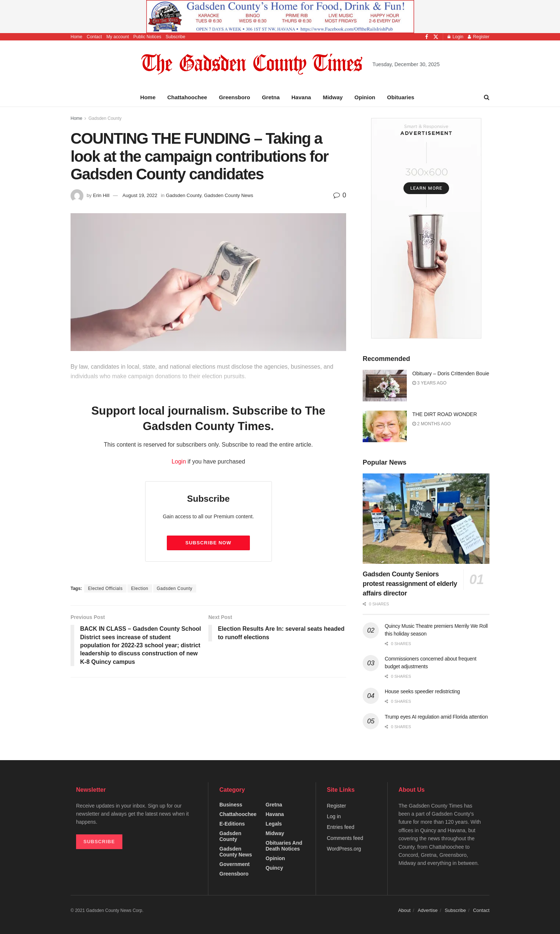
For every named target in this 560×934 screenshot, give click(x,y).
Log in (334, 816)
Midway (333, 97)
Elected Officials (105, 588)
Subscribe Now (209, 543)
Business (231, 805)
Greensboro (235, 97)
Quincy (274, 868)
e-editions (232, 824)
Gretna (271, 97)
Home (76, 37)
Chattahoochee (187, 97)
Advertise (428, 910)
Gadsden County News (229, 195)
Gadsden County (105, 118)
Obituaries (401, 97)
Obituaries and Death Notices (284, 846)
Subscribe (175, 37)
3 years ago (429, 383)
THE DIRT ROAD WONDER (445, 414)
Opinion (365, 97)
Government (234, 864)
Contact (94, 37)
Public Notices (147, 37)
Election (140, 588)
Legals (274, 824)
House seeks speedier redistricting (422, 691)
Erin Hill (101, 195)
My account (117, 37)
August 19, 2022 (140, 195)
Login (455, 37)
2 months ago (432, 424)
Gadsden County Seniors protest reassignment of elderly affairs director (410, 584)
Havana (301, 97)
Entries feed (341, 827)
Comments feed (345, 838)
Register (479, 37)
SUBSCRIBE (99, 842)
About (404, 910)
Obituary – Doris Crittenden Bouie (451, 373)
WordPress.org (344, 849)
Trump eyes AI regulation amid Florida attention (436, 717)
